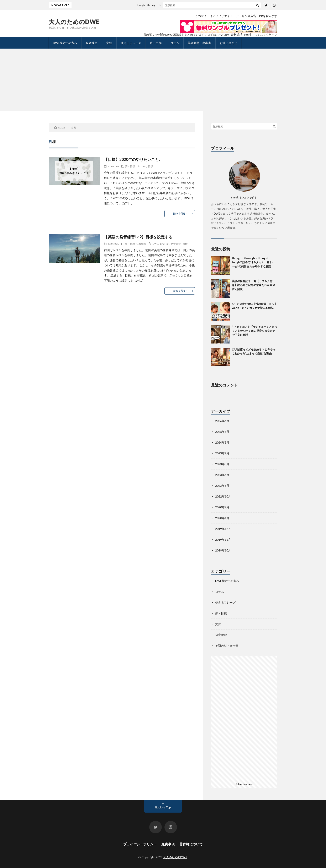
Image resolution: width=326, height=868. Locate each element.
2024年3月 (222, 442)
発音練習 (92, 43)
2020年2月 (222, 507)
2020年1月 (222, 518)
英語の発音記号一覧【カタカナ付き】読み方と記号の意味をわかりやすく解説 (253, 285)
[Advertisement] (163, 80)
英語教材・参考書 (199, 43)
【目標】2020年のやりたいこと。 (133, 159)
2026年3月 (222, 432)
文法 (109, 43)
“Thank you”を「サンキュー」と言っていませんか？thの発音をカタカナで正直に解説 (254, 331)
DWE (155, 244)
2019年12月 (223, 529)
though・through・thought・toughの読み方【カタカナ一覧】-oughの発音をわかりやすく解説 (195, 5)
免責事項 (168, 844)
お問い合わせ (228, 43)
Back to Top (163, 807)
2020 (144, 166)
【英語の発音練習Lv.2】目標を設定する (138, 237)
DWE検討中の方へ (65, 43)
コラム (175, 43)
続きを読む (180, 214)
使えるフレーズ (131, 43)
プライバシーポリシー (140, 844)
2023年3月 (222, 486)
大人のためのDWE (74, 22)
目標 (151, 166)
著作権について (191, 844)
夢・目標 (156, 43)
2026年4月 (222, 421)
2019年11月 (223, 540)
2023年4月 (222, 475)
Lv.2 (162, 244)
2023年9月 (222, 453)
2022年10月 (223, 496)
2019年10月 (223, 550)
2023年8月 (222, 464)
